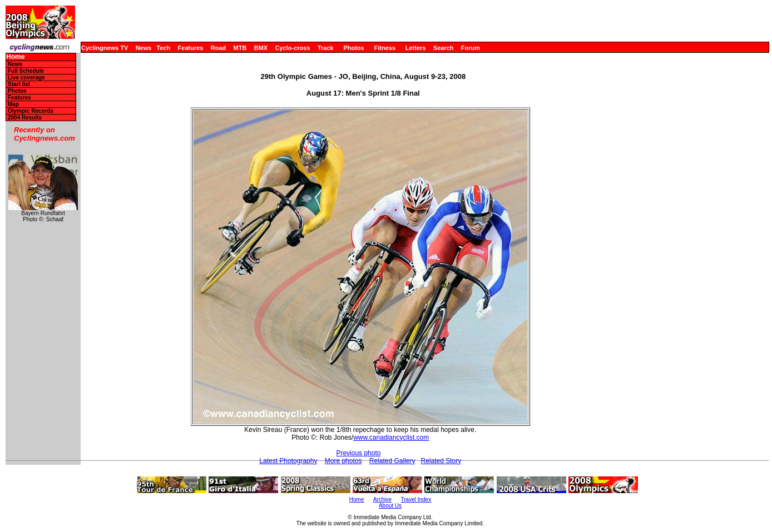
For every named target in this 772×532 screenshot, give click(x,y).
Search (444, 48)
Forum (471, 48)
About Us (390, 506)
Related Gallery (392, 461)
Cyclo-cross (293, 48)
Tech (163, 48)
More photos (343, 461)
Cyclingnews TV (105, 48)
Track (326, 48)
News (144, 48)
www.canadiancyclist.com (391, 437)
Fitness (385, 48)
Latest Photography (288, 461)
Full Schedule (26, 71)
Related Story (441, 461)
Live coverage (26, 78)
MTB (240, 48)
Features (191, 48)
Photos (353, 48)
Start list (19, 84)
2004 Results (25, 118)
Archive (382, 499)
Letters (416, 48)
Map (13, 104)
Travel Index (416, 499)
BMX (261, 48)
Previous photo (358, 453)
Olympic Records (31, 111)
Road (219, 48)
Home (15, 57)
